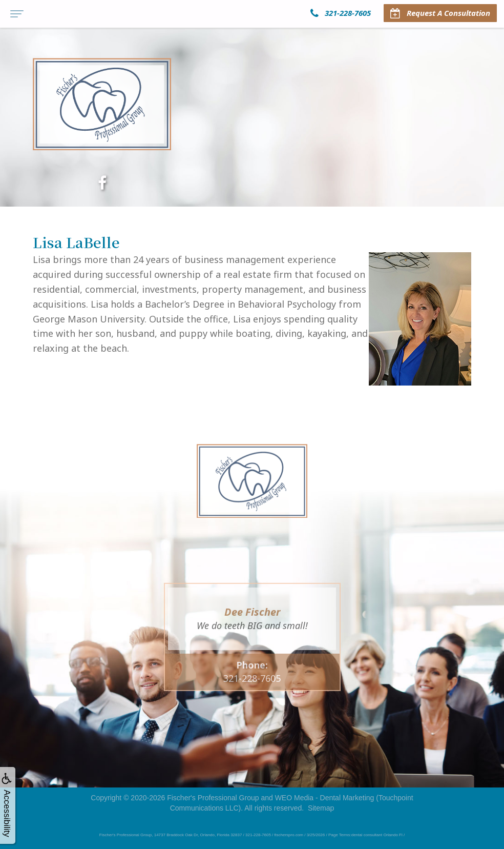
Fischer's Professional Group (213, 798)
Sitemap (321, 808)
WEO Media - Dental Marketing (325, 798)
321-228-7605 (252, 695)
